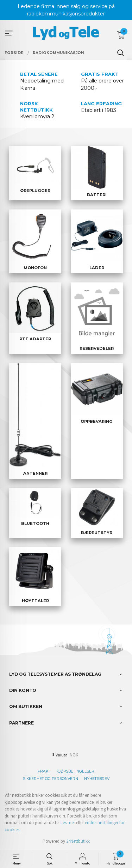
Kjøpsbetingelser (75, 771)
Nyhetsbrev (97, 779)
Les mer (68, 823)
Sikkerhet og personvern (51, 779)
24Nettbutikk (78, 841)
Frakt (44, 771)
